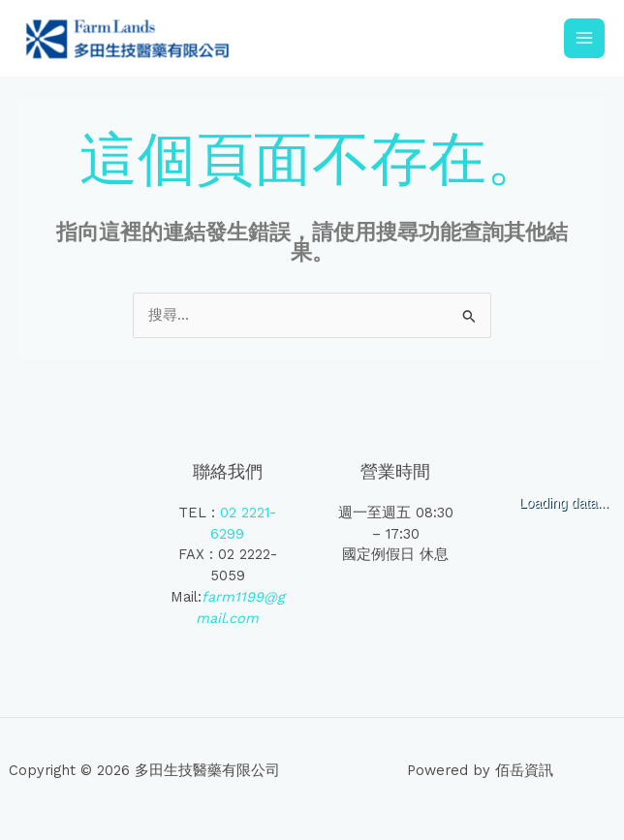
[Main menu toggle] (584, 42)
